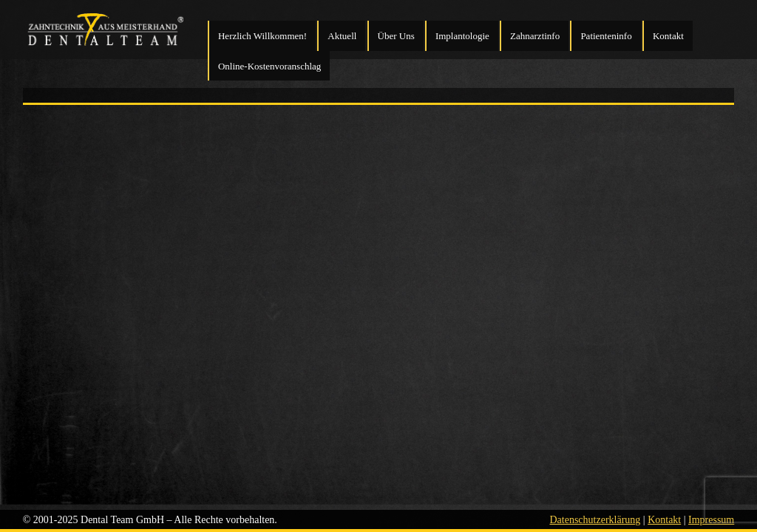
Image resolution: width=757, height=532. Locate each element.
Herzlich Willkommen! (262, 36)
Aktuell (342, 36)
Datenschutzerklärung (595, 520)
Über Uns (396, 36)
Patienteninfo (606, 36)
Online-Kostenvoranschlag (269, 66)
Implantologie (462, 36)
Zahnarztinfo (535, 36)
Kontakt (668, 36)
